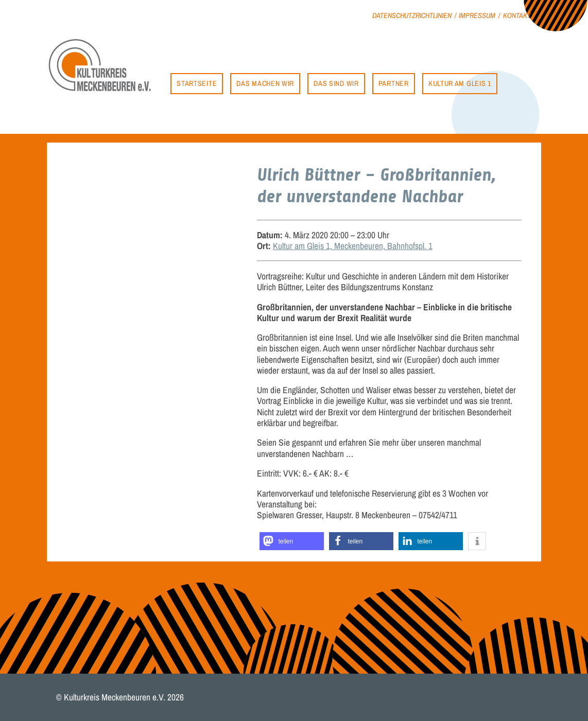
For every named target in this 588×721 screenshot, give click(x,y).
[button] (292, 541)
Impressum (477, 15)
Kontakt (517, 15)
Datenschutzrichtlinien (412, 15)
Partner (394, 83)
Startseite (197, 83)
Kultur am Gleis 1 (460, 83)
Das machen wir (265, 83)
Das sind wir (336, 83)
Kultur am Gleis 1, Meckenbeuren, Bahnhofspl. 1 (353, 246)
